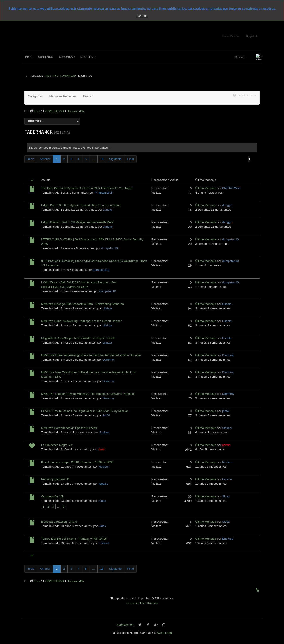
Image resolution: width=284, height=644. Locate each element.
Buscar (88, 96)
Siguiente (115, 159)
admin (101, 449)
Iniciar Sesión (230, 36)
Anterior (45, 159)
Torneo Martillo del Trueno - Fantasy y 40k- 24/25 (74, 539)
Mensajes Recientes (63, 96)
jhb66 (106, 415)
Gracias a (133, 603)
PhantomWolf (104, 193)
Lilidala (107, 308)
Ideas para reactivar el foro (59, 522)
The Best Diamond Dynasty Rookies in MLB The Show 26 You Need (87, 188)
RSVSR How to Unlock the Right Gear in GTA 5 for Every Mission (85, 411)
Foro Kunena (149, 603)
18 (102, 159)
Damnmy (108, 360)
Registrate (252, 36)
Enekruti (104, 543)
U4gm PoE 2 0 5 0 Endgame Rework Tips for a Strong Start (81, 205)
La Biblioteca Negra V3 (56, 445)
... (93, 159)
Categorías (35, 96)
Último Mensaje (206, 188)
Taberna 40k (38, 132)
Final (130, 159)
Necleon (104, 467)
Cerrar (142, 16)
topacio (103, 484)
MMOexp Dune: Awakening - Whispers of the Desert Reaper (81, 321)
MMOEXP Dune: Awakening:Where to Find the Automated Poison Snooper (91, 355)
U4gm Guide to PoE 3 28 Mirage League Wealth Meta (77, 222)
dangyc (108, 210)
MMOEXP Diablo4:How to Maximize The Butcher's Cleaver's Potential (88, 394)
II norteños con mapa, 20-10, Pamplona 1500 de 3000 (77, 462)
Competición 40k (52, 496)
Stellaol (104, 432)
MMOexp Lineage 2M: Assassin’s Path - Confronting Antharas (82, 304)
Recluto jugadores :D (55, 479)
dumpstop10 (109, 248)
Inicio (29, 57)
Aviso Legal (165, 633)
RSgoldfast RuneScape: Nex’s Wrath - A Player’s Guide (78, 338)
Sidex (102, 501)
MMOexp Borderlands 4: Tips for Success (69, 428)
